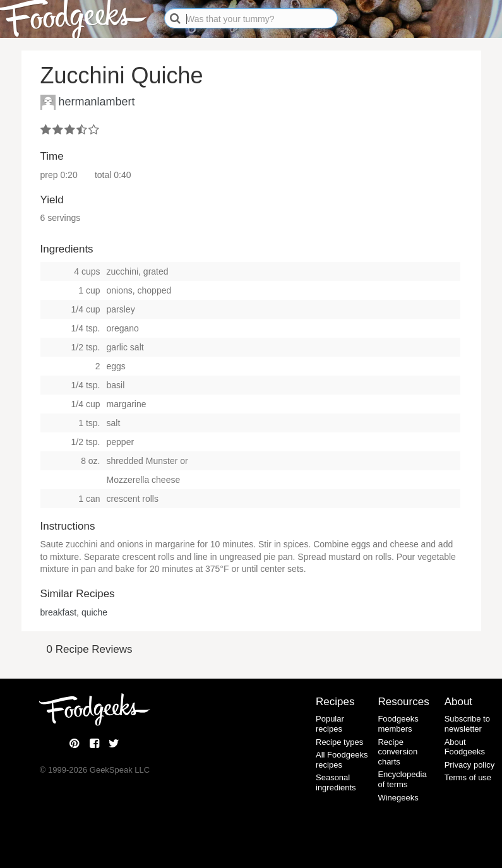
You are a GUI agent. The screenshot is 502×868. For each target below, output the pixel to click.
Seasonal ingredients (336, 782)
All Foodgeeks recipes (342, 760)
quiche (94, 612)
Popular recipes (330, 724)
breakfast (59, 612)
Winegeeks (398, 798)
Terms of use (468, 777)
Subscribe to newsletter (467, 724)
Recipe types (339, 742)
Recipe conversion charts (397, 752)
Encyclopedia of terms (402, 779)
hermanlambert (97, 101)
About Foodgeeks (465, 747)
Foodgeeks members (398, 724)
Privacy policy (469, 765)
